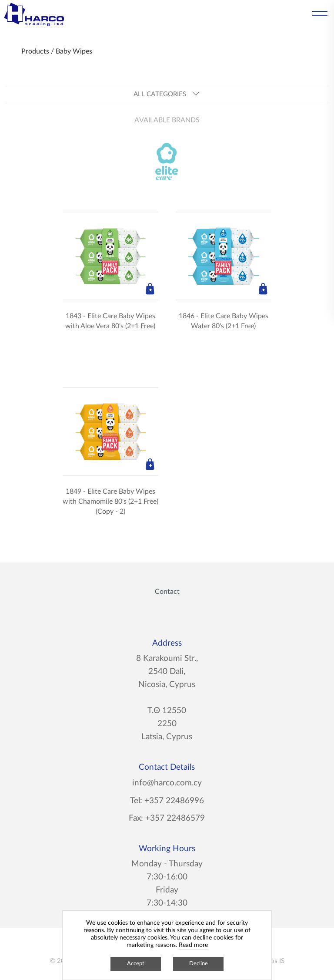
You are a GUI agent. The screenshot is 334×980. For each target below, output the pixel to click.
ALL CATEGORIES (167, 94)
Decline (199, 964)
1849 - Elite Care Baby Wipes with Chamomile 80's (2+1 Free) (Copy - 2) (110, 502)
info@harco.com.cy (167, 783)
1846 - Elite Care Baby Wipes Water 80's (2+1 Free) (224, 321)
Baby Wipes (74, 51)
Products (35, 51)
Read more (193, 945)
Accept (136, 964)
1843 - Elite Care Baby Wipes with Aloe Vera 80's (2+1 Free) (110, 321)
